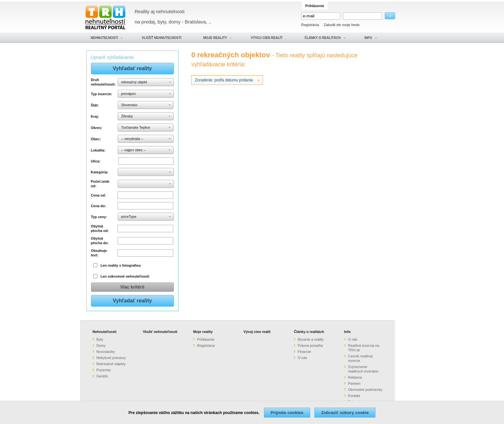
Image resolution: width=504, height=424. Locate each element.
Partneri (354, 383)
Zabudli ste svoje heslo (342, 25)
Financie (304, 352)
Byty (100, 339)
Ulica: (96, 161)
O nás (302, 358)
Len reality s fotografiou (121, 265)
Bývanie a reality (311, 339)
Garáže (102, 376)
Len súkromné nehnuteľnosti (125, 276)
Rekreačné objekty (111, 364)
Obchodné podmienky (365, 390)
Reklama (355, 377)
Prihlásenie (206, 339)
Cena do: (99, 206)
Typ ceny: (99, 217)
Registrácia (310, 25)
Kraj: (95, 116)
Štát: (95, 105)
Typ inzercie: (102, 94)
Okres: (97, 128)
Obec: (96, 139)
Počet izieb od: (100, 184)
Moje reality (203, 332)
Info (347, 332)
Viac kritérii (132, 287)
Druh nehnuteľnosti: (103, 82)
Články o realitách (309, 332)
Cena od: (99, 195)
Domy (101, 346)
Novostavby (106, 352)
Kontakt (354, 396)
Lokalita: (98, 150)
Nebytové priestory (111, 358)
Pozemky (104, 370)
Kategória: (100, 172)
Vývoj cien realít (257, 332)
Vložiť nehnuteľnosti (160, 332)
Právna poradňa (310, 346)
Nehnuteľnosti (105, 332)
